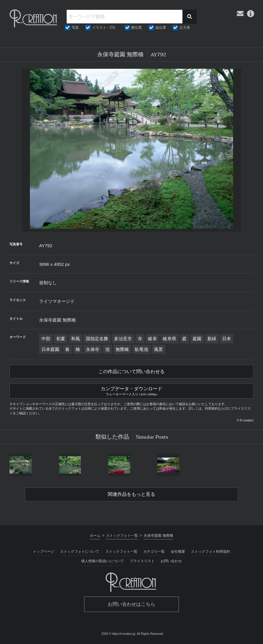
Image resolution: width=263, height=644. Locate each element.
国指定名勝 (97, 339)
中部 (46, 339)
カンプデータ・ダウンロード (131, 390)
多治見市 (123, 339)
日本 (227, 339)
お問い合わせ (171, 561)
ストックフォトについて (80, 552)
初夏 (61, 339)
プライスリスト (142, 561)
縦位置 (161, 28)
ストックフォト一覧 (121, 552)
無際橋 (122, 349)
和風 (76, 339)
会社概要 (178, 552)
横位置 (137, 28)
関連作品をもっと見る (131, 494)
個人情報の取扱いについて (102, 561)
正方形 (185, 28)
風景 (158, 349)
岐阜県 (170, 339)
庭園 (197, 339)
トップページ (44, 552)
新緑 (212, 339)
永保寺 (93, 349)
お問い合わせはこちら (131, 604)
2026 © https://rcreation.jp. (119, 634)
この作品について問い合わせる (131, 372)
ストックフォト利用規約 (211, 552)
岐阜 (153, 339)
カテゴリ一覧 (154, 552)
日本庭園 (50, 349)
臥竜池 (141, 349)
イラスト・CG (104, 28)
